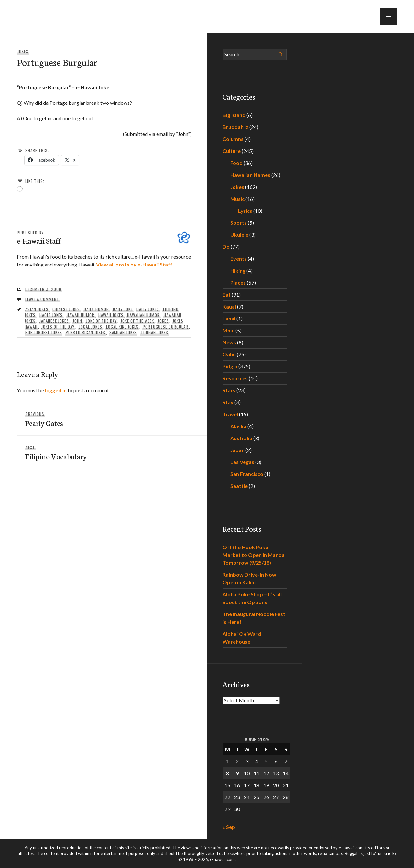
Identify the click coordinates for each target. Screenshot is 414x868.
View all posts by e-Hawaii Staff (134, 264)
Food (236, 163)
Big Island (234, 115)
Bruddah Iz (235, 127)
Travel (230, 414)
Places (238, 282)
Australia (241, 438)
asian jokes (37, 309)
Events (239, 259)
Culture (232, 151)
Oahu (229, 354)
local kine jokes (123, 327)
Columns (233, 139)
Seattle (239, 486)
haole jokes (51, 315)
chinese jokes (66, 309)
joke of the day (102, 321)
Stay (228, 402)
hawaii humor (81, 315)
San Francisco (247, 474)
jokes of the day (58, 327)
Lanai (229, 318)
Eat (227, 294)
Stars (229, 390)
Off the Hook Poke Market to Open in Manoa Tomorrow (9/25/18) (254, 555)
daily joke (123, 309)
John (77, 321)
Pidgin (230, 366)
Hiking (238, 271)
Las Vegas (242, 462)
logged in (56, 390)
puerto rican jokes (86, 332)
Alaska (238, 426)
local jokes (90, 327)
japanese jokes (54, 321)
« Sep (229, 827)
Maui (229, 330)
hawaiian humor (143, 315)
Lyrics (245, 211)
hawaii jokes (111, 315)
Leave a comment (42, 299)
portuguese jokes (44, 332)
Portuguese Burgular (165, 327)
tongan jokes (154, 332)
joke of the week (137, 321)
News (229, 342)
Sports (239, 223)
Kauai (229, 306)
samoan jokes (123, 332)
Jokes (23, 51)
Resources (235, 378)
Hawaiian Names (250, 175)
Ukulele (239, 235)
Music (237, 199)
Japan (237, 450)
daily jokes (148, 309)
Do (226, 247)
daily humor (96, 309)
